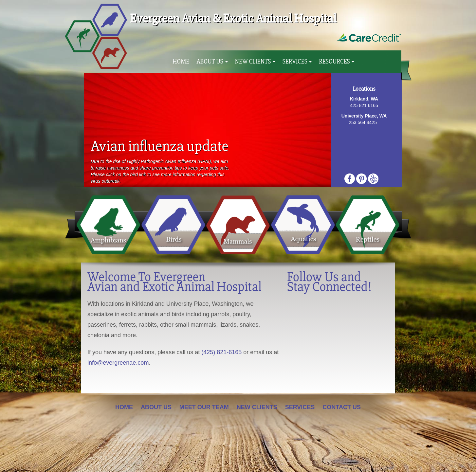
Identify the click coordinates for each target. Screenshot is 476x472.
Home (181, 62)
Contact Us (342, 407)
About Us (212, 62)
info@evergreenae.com (118, 363)
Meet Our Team (204, 407)
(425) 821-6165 (221, 352)
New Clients (255, 62)
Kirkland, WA (364, 99)
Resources (337, 62)
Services (297, 62)
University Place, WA (364, 116)
